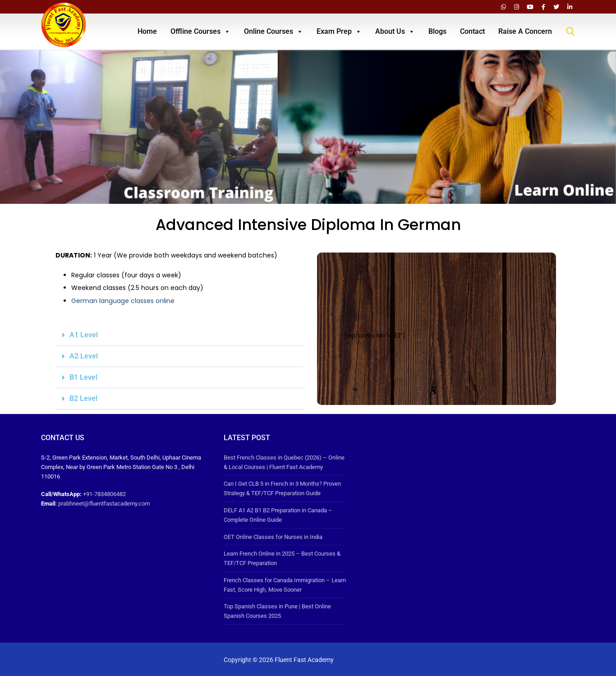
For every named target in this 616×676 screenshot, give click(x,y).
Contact (472, 31)
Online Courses (274, 32)
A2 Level (84, 356)
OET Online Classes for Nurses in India (273, 537)
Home (147, 31)
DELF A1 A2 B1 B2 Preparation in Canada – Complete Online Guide (278, 515)
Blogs (437, 31)
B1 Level (83, 377)
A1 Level (84, 335)
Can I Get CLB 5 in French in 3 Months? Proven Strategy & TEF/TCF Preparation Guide (282, 488)
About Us (395, 32)
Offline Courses (200, 32)
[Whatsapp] (503, 7)
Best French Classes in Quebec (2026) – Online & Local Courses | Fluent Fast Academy (284, 462)
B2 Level (83, 398)
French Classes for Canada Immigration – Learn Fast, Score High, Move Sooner (285, 585)
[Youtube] (530, 7)
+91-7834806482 (104, 494)
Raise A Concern (525, 31)
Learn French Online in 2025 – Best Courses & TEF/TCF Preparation (282, 558)
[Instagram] (517, 7)
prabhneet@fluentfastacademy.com (104, 504)
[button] (179, 335)
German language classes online (123, 301)
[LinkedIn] (570, 7)
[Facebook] (543, 7)
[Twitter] (556, 7)
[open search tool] (570, 32)
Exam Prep (339, 32)
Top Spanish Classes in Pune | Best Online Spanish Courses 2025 (277, 611)
